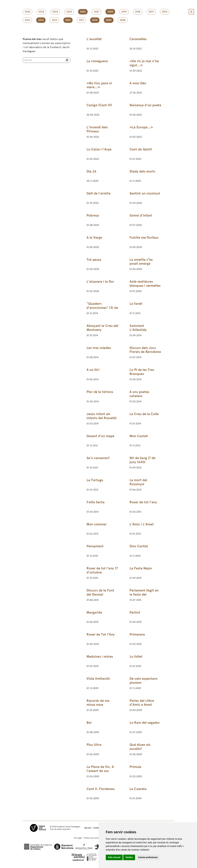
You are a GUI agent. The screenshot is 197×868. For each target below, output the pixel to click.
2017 (151, 12)
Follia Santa (96, 502)
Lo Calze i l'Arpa (99, 149)
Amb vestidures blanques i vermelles (145, 284)
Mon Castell (139, 436)
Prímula (135, 767)
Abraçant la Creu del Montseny (102, 328)
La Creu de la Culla (144, 414)
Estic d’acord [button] (114, 857)
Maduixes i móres (100, 656)
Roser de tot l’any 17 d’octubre (102, 570)
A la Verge (94, 238)
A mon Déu (138, 83)
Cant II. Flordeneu (101, 789)
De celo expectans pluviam (144, 681)
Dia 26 (91, 171)
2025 (41, 12)
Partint (135, 612)
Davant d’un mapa (100, 436)
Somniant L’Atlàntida (138, 328)
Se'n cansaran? (98, 458)
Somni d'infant (141, 215)
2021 (97, 12)
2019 (124, 12)
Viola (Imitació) (98, 679)
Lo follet (136, 656)
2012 (68, 20)
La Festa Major (141, 568)
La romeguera (97, 61)
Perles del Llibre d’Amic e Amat (142, 703)
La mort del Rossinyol (138, 482)
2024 (55, 12)
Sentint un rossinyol (145, 193)
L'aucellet (94, 39)
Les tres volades (99, 348)
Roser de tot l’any (143, 502)
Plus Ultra (94, 745)
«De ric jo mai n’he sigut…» (144, 63)
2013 (54, 20)
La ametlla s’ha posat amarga (141, 262)
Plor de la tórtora (100, 392)
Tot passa (94, 260)
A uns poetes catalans (139, 394)
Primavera (137, 634)
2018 (138, 12)
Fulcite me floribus (144, 238)
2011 (81, 20)
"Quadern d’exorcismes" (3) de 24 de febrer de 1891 (102, 308)
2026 (27, 12)
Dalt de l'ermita (98, 193)
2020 (110, 12)
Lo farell (136, 304)
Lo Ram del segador (145, 723)
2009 (109, 20)
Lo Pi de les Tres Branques (142, 372)
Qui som (88, 828)
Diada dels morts (142, 171)
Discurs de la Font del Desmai (100, 592)
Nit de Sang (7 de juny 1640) (142, 460)
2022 (83, 12)
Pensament (95, 546)
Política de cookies (92, 838)
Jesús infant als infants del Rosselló (102, 416)
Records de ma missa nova (98, 703)
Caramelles (138, 39)
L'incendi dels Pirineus (97, 129)
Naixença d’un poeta (145, 105)
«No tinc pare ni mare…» (99, 85)
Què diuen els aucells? (140, 747)
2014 (41, 20)
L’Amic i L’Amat (142, 524)
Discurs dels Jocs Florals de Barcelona (145, 350)
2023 (69, 12)
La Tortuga (95, 480)
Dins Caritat (139, 546)
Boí (89, 723)
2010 (95, 20)
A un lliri (93, 370)
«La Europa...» (141, 127)
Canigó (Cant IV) (99, 105)
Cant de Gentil (141, 149)
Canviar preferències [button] (148, 857)
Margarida (94, 612)
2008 (123, 20)
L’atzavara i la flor (100, 282)
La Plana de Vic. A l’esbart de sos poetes (100, 771)
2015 (27, 20)
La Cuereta (138, 789)
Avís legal (78, 838)
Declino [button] (129, 857)
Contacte (97, 828)
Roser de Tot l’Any (101, 634)
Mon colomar (97, 524)
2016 (165, 12)
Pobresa (93, 215)
